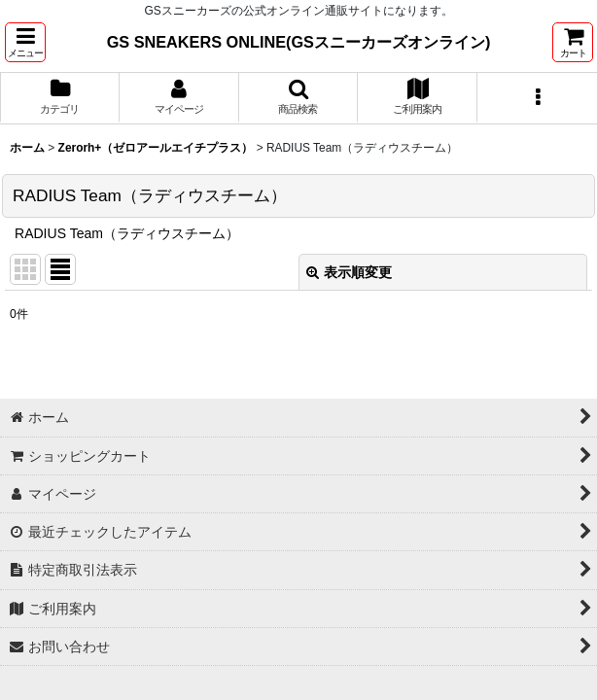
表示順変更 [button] (349, 272)
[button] (25, 42)
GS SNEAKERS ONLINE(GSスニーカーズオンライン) (299, 42)
